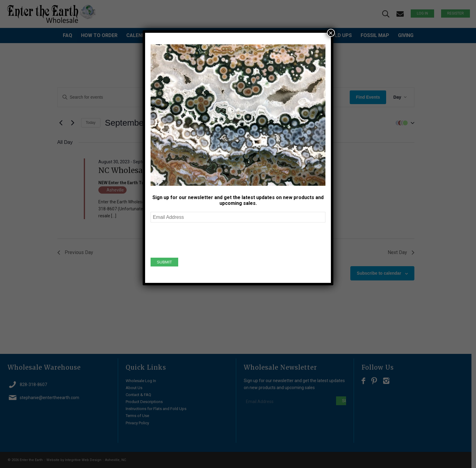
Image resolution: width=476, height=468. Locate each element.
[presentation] (197, 239)
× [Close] (331, 33)
